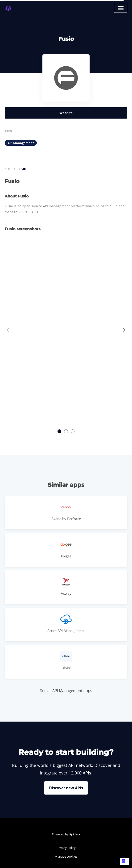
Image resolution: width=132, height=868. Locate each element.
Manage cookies (66, 856)
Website (66, 113)
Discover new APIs (66, 788)
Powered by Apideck (66, 834)
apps (8, 169)
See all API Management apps (66, 691)
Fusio (22, 169)
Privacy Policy (66, 848)
